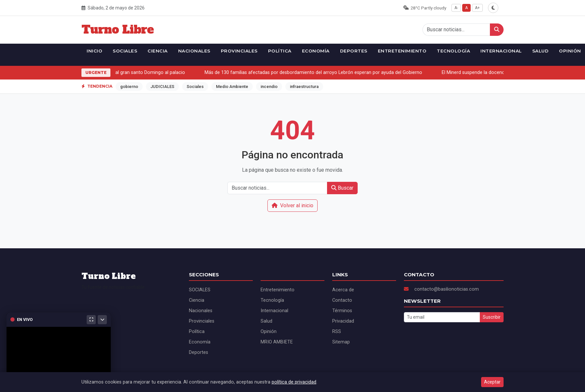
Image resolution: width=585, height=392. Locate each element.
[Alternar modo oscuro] (493, 8)
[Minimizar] (102, 320)
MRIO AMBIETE (277, 342)
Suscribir (492, 317)
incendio (269, 87)
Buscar (342, 188)
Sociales (195, 87)
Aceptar (492, 382)
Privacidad (343, 321)
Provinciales (239, 51)
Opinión (269, 332)
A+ (477, 8)
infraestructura (304, 87)
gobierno (129, 87)
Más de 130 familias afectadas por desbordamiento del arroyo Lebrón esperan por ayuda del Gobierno (315, 73)
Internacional (501, 51)
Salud (541, 51)
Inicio (94, 51)
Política (280, 51)
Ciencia (158, 51)
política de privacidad (294, 382)
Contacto (342, 300)
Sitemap (341, 342)
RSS (337, 332)
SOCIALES (125, 51)
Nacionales (194, 51)
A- (456, 8)
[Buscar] (497, 30)
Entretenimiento (402, 51)
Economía (316, 51)
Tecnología (453, 51)
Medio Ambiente (232, 87)
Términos (342, 311)
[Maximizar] (91, 320)
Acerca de (343, 290)
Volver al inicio (292, 205)
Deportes (354, 51)
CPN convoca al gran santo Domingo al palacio (137, 73)
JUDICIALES (162, 87)
